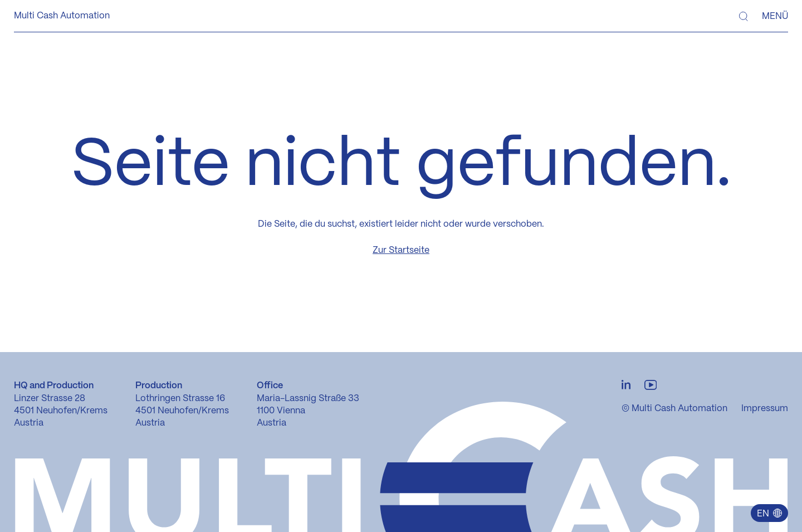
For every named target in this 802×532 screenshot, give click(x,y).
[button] (769, 513)
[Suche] (744, 16)
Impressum (765, 409)
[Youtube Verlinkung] (651, 385)
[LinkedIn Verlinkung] (626, 385)
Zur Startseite (401, 250)
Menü (775, 16)
